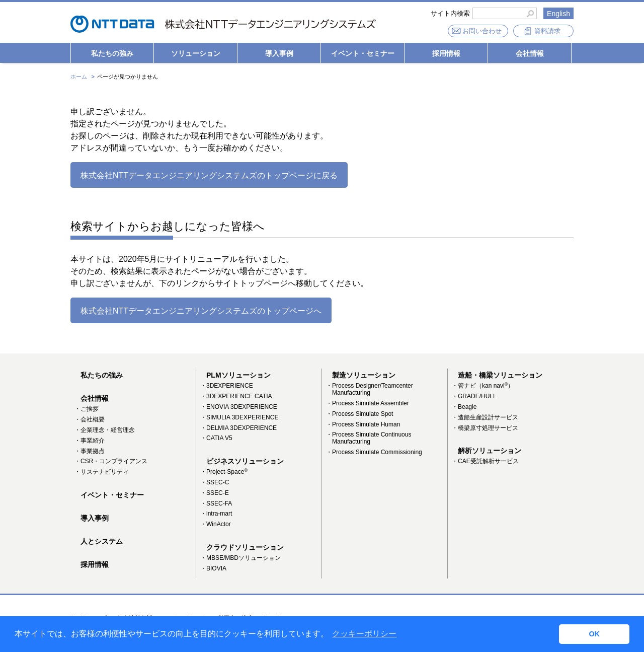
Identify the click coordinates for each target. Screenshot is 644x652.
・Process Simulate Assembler (368, 403)
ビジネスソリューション (245, 461)
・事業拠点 (90, 451)
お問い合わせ (482, 31)
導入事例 (279, 53)
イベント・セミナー (363, 53)
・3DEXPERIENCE (227, 386)
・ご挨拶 (87, 409)
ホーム (79, 77)
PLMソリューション (238, 375)
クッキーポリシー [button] (364, 634)
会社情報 (530, 53)
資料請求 (547, 31)
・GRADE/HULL (474, 396)
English (558, 14)
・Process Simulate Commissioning (374, 452)
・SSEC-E (215, 493)
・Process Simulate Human (363, 424)
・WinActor (216, 524)
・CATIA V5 (216, 438)
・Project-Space (224, 472)
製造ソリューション (364, 375)
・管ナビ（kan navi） (483, 386)
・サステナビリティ (102, 472)
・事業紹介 (90, 441)
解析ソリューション (490, 451)
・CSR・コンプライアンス (111, 461)
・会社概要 (90, 419)
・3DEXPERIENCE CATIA (236, 396)
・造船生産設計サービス (485, 417)
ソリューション (196, 53)
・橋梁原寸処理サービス (485, 428)
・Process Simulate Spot (359, 414)
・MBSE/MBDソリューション (240, 558)
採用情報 (446, 53)
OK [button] (594, 634)
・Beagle (464, 407)
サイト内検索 (450, 14)
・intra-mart (216, 514)
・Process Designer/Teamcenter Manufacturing (370, 389)
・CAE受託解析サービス (485, 461)
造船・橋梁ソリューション (500, 375)
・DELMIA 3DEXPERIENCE (238, 428)
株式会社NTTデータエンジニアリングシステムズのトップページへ (201, 311)
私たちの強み (112, 53)
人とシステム (102, 541)
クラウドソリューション (245, 547)
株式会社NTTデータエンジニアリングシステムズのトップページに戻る (209, 175)
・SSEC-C (215, 482)
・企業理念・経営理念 (105, 430)
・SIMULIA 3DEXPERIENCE (239, 417)
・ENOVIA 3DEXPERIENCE (239, 407)
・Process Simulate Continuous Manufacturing (369, 438)
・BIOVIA (213, 568)
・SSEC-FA (216, 503)
